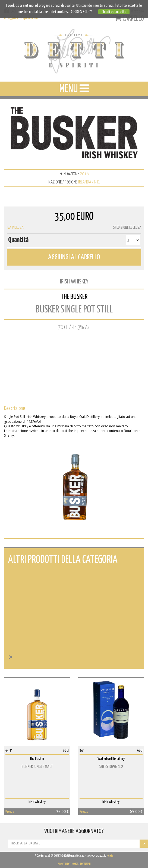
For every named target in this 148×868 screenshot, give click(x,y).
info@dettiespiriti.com (21, 18)
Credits (111, 856)
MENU (74, 89)
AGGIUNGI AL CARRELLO (74, 257)
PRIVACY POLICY (64, 864)
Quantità (18, 240)
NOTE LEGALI (85, 864)
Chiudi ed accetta (114, 12)
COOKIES (75, 864)
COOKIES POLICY (81, 12)
